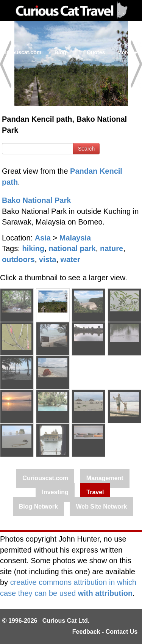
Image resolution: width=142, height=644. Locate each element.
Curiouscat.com (21, 52)
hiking (33, 248)
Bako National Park (36, 200)
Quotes (96, 52)
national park (72, 248)
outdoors (18, 259)
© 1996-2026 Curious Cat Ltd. (46, 621)
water (70, 259)
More (128, 52)
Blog (60, 52)
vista (48, 259)
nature (112, 248)
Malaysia (75, 238)
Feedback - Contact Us (105, 632)
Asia (43, 238)
